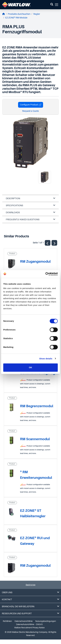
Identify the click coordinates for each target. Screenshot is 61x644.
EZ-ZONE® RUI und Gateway (35, 541)
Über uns (30, 592)
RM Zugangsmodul (35, 261)
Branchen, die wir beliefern (30, 606)
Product (12, 254)
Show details (46, 359)
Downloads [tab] (30, 212)
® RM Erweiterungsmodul (36, 475)
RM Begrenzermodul (37, 406)
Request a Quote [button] (30, 111)
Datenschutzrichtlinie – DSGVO (29, 624)
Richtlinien (7, 621)
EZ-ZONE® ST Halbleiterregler (33, 513)
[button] (52, 5)
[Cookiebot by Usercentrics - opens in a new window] (45, 274)
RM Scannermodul (35, 439)
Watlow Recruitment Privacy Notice (29, 628)
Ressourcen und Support (30, 613)
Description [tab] (30, 198)
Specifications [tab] (30, 205)
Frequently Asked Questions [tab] (30, 219)
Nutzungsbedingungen (46, 621)
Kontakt (30, 599)
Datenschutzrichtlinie (24, 621)
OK (31, 367)
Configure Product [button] (31, 105)
